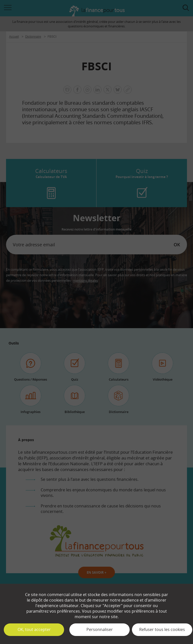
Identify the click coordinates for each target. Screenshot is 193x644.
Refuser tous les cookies (162, 629)
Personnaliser (100, 629)
